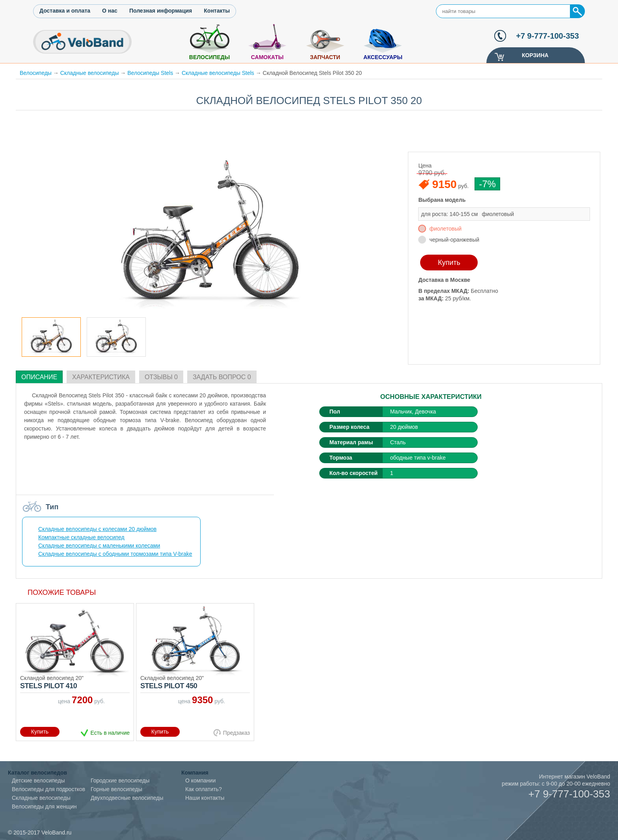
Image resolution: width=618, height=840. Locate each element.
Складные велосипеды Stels (218, 73)
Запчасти (325, 57)
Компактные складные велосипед (81, 537)
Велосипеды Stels (150, 73)
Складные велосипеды (90, 73)
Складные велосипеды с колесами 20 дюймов (97, 529)
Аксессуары (383, 57)
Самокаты (267, 57)
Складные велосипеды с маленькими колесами (99, 546)
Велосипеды (209, 57)
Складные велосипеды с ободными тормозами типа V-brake (115, 554)
